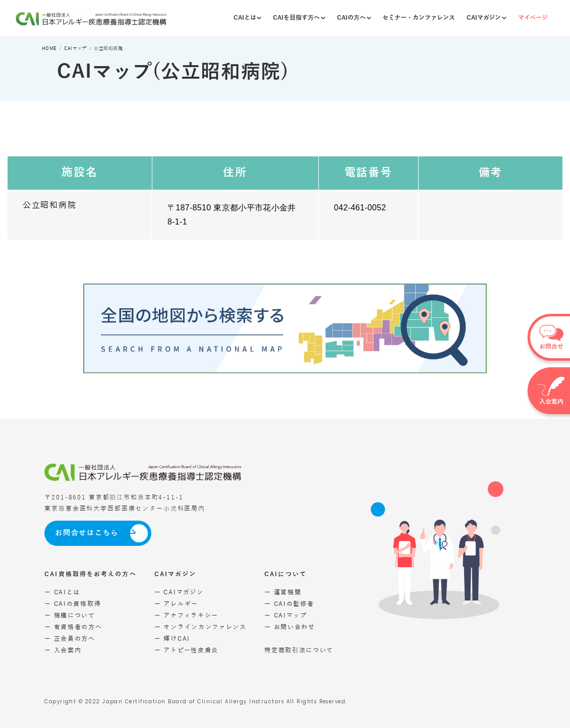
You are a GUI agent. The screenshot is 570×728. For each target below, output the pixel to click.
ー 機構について (70, 615)
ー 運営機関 (283, 592)
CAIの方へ (354, 18)
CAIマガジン (487, 18)
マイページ (533, 18)
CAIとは (248, 18)
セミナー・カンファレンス (419, 18)
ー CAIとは (62, 592)
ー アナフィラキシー (186, 615)
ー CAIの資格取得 (73, 604)
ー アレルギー (176, 604)
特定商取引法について (299, 650)
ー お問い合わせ (290, 627)
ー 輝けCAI (172, 639)
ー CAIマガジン (179, 592)
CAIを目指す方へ (299, 18)
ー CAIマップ (286, 615)
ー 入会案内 (63, 650)
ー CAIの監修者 (289, 604)
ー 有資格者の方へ (73, 627)
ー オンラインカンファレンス (201, 627)
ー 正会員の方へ (70, 639)
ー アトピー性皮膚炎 (186, 650)
